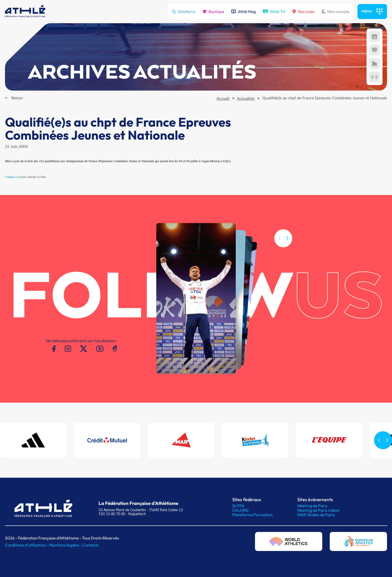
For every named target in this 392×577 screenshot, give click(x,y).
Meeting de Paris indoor (318, 510)
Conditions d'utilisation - (27, 545)
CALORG (240, 510)
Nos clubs (303, 12)
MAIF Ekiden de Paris (316, 515)
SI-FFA (238, 506)
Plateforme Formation (252, 515)
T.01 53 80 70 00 (112, 514)
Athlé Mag (243, 12)
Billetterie (183, 12)
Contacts (90, 545)
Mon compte (335, 12)
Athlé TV (274, 12)
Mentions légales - (66, 545)
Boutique (213, 12)
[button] (287, 244)
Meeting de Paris (312, 506)
